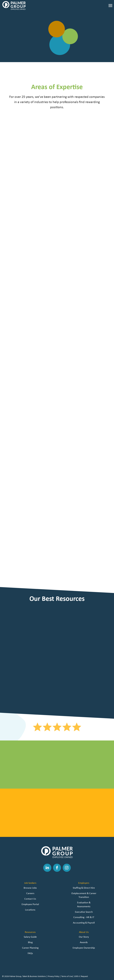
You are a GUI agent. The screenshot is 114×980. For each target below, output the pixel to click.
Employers (84, 883)
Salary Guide (30, 937)
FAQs (30, 953)
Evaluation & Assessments (84, 904)
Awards (84, 942)
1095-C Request (81, 976)
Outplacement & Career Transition (84, 895)
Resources (30, 932)
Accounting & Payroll (84, 923)
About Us (84, 932)
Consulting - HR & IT (84, 917)
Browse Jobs (30, 888)
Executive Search (84, 912)
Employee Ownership (84, 948)
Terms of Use (67, 976)
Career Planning (30, 948)
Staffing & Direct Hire (84, 888)
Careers (30, 893)
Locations (30, 910)
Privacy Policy (54, 976)
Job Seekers (30, 883)
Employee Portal (30, 904)
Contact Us (30, 899)
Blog (30, 942)
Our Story (84, 937)
